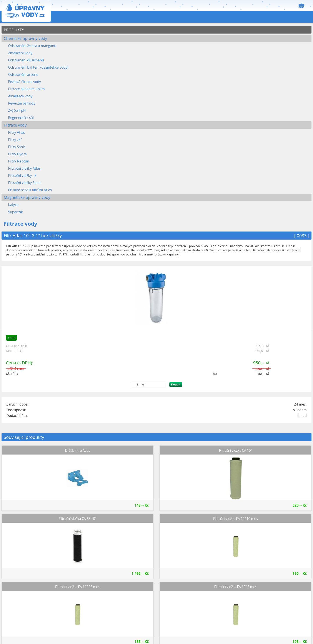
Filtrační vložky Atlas (24, 168)
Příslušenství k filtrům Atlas (30, 190)
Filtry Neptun (19, 161)
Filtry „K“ (15, 140)
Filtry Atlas (16, 132)
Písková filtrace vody (24, 82)
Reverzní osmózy (22, 103)
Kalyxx (13, 205)
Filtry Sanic (17, 147)
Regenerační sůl (21, 118)
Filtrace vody (15, 125)
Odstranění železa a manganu (32, 46)
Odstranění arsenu (23, 74)
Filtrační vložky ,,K (22, 176)
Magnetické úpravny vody (27, 197)
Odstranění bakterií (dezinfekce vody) (38, 67)
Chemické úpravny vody (25, 38)
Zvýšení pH (17, 110)
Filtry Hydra (17, 154)
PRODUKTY (14, 30)
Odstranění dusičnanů (26, 60)
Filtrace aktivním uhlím (26, 89)
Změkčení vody (20, 53)
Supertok (15, 212)
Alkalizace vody (20, 96)
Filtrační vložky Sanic (25, 183)
